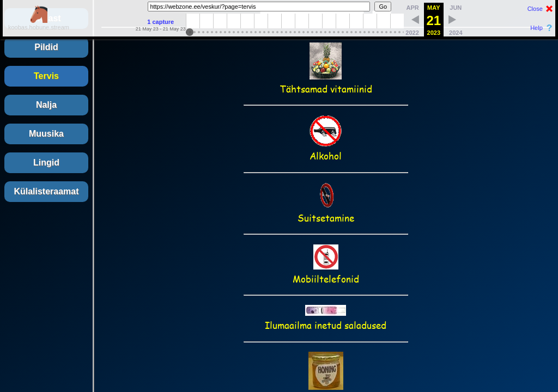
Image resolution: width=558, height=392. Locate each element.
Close (535, 9)
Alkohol (326, 149)
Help (536, 28)
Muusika (46, 134)
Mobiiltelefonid (326, 272)
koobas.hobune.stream (39, 24)
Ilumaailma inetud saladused (326, 318)
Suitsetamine (326, 211)
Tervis (46, 76)
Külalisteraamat (46, 191)
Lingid (46, 163)
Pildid (46, 47)
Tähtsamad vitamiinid (326, 82)
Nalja (46, 105)
